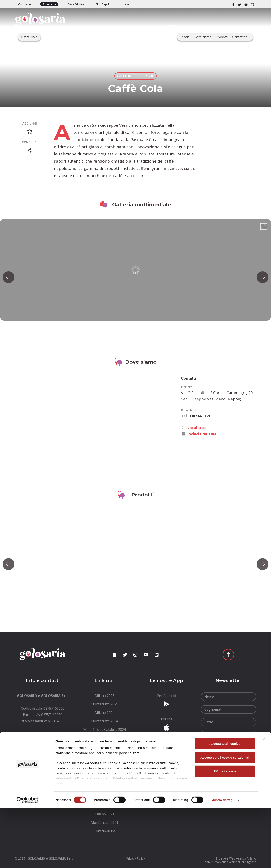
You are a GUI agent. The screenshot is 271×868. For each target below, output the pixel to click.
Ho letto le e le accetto (228, 747)
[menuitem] (105, 696)
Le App (128, 4)
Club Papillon (104, 4)
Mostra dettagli (223, 860)
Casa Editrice (76, 4)
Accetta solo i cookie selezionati (225, 817)
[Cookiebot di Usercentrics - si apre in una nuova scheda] (27, 860)
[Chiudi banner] (264, 799)
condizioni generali (232, 744)
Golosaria (49, 4)
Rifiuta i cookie (225, 831)
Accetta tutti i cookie (225, 803)
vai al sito (197, 428)
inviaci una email (203, 434)
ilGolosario (24, 4)
